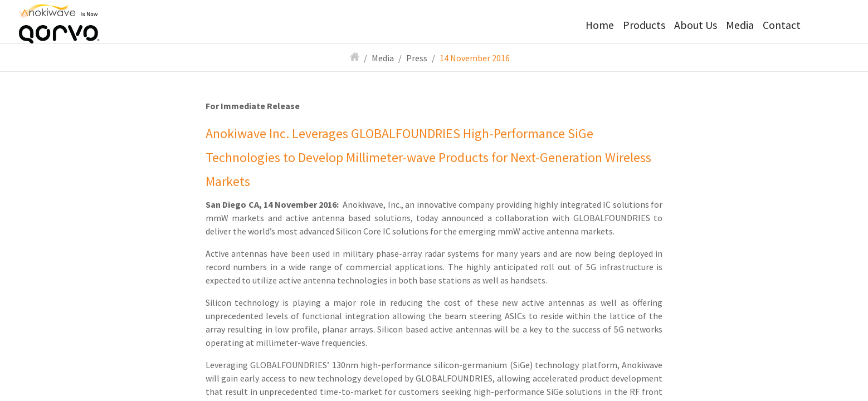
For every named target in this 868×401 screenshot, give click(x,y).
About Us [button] (696, 25)
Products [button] (644, 25)
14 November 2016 (475, 58)
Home (600, 25)
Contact (782, 25)
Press (417, 58)
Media (383, 58)
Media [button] (740, 25)
